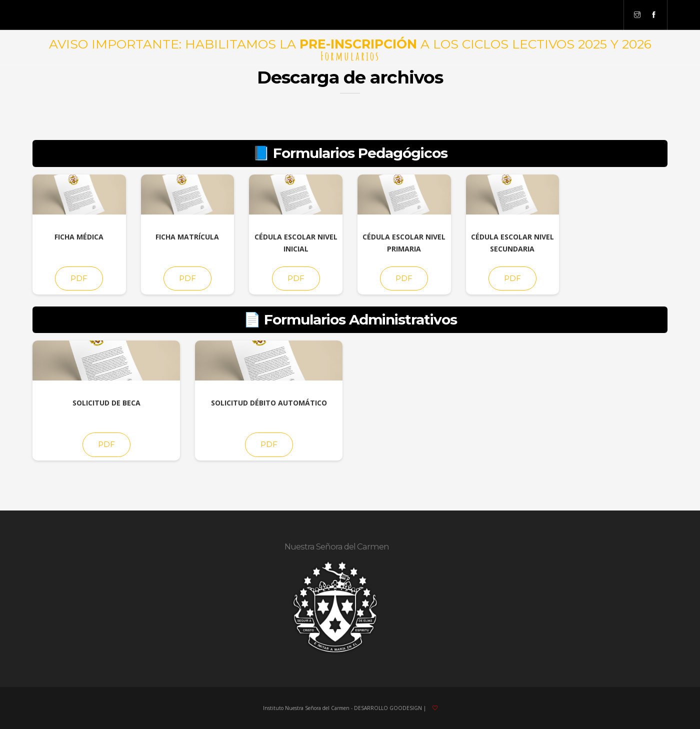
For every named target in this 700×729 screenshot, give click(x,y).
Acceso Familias (227, 15)
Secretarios (464, 15)
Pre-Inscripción (286, 15)
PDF (79, 278)
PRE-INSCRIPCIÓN (358, 44)
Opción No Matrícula (352, 15)
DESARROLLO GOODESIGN (388, 708)
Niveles (140, 15)
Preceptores (512, 15)
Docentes (557, 15)
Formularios (415, 15)
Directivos (177, 15)
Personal (596, 15)
